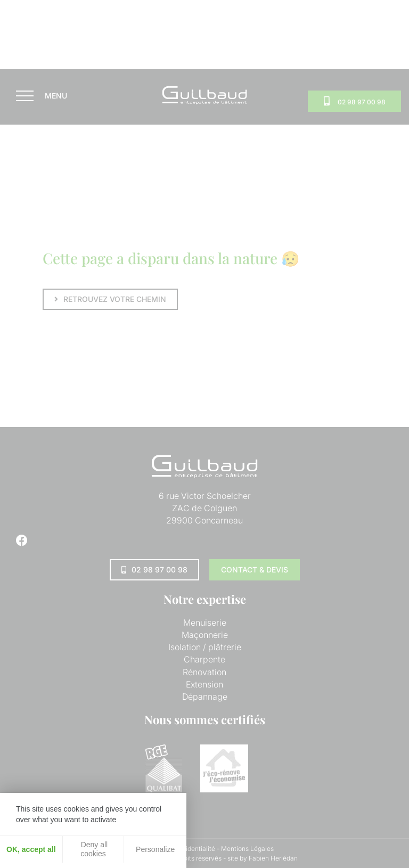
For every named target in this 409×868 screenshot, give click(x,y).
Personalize (155, 849)
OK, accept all (31, 849)
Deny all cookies (93, 849)
